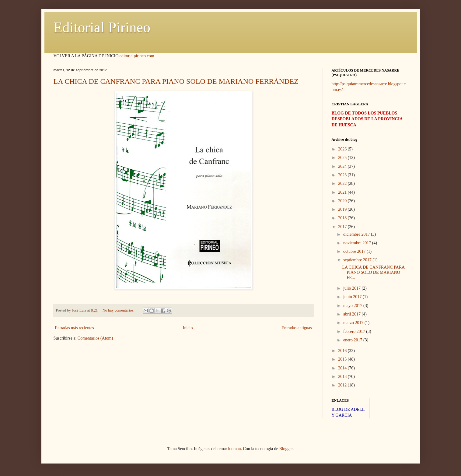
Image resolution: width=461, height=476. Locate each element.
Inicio (188, 328)
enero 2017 (353, 340)
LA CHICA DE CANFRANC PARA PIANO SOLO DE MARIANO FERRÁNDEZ (176, 81)
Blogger (286, 449)
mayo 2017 (353, 306)
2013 (343, 377)
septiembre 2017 (358, 260)
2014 (343, 368)
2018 (343, 218)
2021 (343, 192)
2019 (343, 209)
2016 (343, 351)
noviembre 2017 (358, 243)
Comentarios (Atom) (95, 338)
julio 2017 (353, 288)
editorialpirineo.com (137, 56)
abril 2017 (353, 314)
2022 (343, 183)
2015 (343, 359)
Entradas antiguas (297, 328)
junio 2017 (353, 297)
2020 (343, 201)
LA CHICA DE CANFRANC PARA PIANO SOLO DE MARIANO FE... (373, 272)
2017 (343, 227)
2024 (343, 166)
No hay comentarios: (119, 310)
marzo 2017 (354, 323)
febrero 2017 (355, 331)
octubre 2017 (355, 251)
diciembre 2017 (357, 234)
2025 (343, 158)
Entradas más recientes (75, 328)
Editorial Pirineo (102, 27)
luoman (234, 449)
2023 (343, 175)
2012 (343, 385)
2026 (343, 149)
